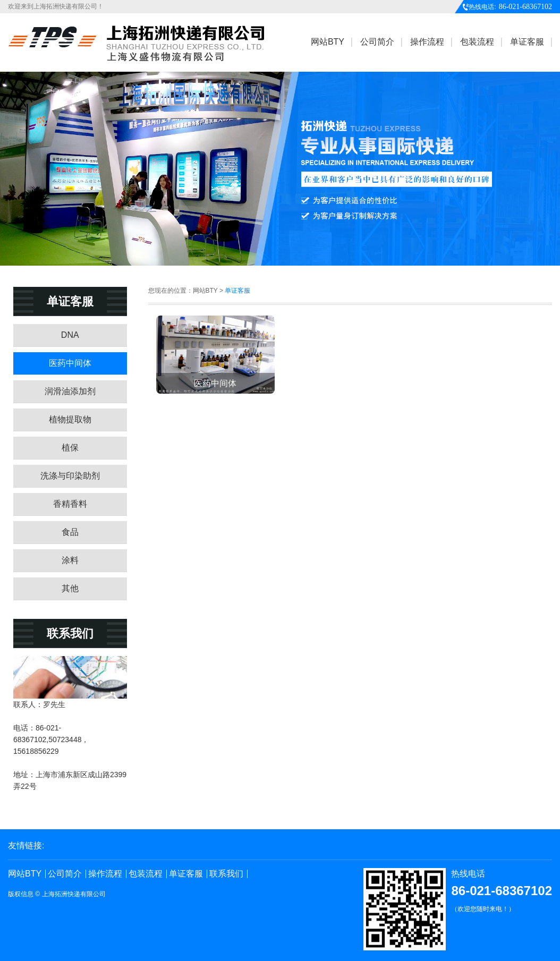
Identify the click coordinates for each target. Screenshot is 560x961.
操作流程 (105, 874)
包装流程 (146, 874)
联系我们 (226, 874)
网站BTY (25, 874)
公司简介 (65, 874)
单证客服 (186, 874)
